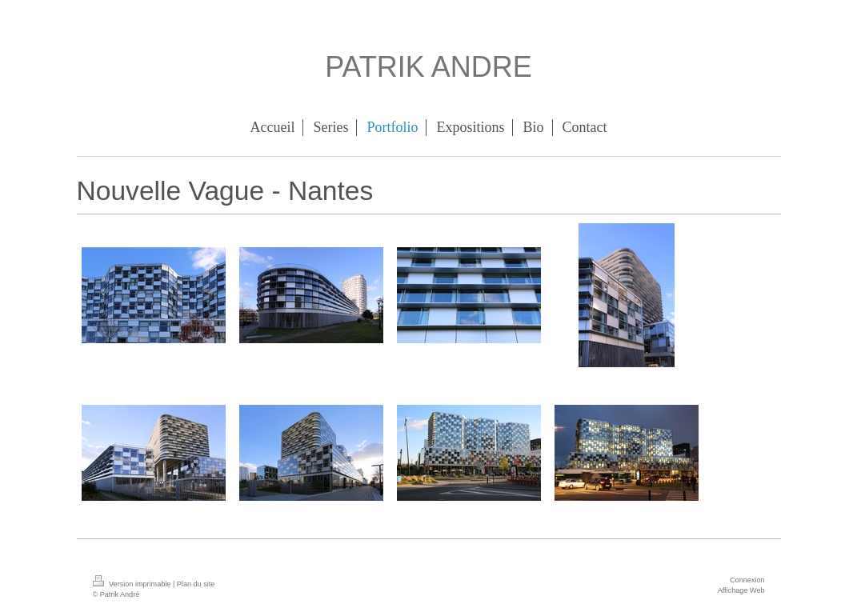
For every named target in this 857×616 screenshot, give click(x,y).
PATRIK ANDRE (428, 67)
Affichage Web (741, 590)
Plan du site (196, 584)
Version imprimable (133, 584)
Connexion (747, 580)
